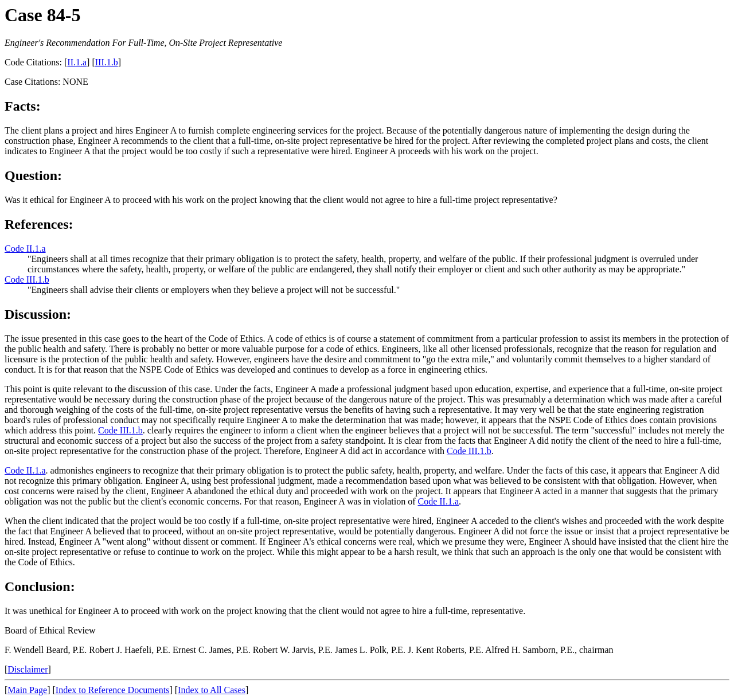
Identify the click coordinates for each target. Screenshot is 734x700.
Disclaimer (28, 669)
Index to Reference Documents (113, 690)
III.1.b (107, 62)
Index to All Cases (212, 690)
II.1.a (77, 62)
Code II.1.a (25, 249)
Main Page (27, 690)
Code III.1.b (27, 279)
